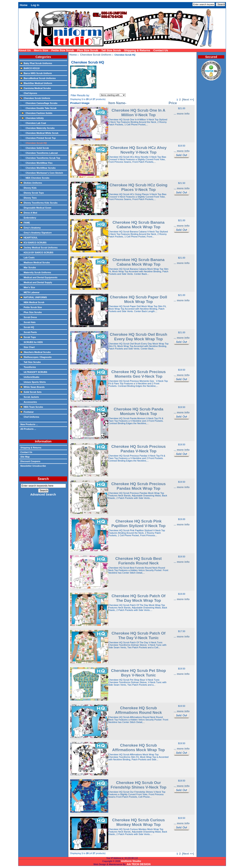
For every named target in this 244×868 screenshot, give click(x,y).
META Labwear (30, 292)
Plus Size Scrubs (31, 312)
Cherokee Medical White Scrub (39, 133)
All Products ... (28, 429)
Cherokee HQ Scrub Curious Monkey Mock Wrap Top (138, 822)
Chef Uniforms (30, 417)
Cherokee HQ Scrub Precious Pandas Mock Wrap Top (138, 486)
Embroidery (28, 217)
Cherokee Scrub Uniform (96, 55)
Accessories (29, 402)
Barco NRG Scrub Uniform (36, 73)
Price (173, 103)
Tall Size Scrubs (31, 362)
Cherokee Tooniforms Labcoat (39, 153)
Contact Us (161, 50)
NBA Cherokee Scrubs (35, 178)
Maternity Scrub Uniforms (36, 272)
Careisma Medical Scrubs (36, 88)
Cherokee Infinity (32, 118)
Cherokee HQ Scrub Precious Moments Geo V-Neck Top (138, 374)
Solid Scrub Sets (31, 392)
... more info (182, 114)
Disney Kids (29, 188)
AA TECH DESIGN (139, 864)
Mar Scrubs (28, 267)
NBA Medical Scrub (32, 302)
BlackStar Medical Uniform (36, 83)
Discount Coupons (30, 461)
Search (43, 479)
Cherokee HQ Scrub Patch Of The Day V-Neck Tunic (138, 635)
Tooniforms (28, 367)
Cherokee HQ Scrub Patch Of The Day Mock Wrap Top (138, 598)
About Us (25, 50)
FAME (25, 222)
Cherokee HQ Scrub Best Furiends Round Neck (138, 561)
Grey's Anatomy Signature (36, 232)
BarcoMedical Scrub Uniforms (38, 78)
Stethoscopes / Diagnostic (36, 357)
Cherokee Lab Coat (33, 123)
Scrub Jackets (30, 397)
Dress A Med (29, 212)
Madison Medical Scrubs (35, 262)
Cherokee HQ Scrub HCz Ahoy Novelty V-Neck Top (139, 150)
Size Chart (28, 347)
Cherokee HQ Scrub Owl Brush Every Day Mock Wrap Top (139, 337)
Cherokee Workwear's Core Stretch (42, 173)
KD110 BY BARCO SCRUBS (37, 252)
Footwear (27, 412)
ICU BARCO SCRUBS (33, 242)
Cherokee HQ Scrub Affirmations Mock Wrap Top (138, 748)
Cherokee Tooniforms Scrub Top (40, 158)
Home (24, 5)
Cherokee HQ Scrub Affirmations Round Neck (138, 710)
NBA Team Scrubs (32, 407)
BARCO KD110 (30, 68)
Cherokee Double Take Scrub (38, 108)
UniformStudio (30, 377)
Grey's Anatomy (31, 227)
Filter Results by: (80, 95)
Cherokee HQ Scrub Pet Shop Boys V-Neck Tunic (138, 673)
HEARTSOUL (29, 237)
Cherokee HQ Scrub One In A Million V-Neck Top (138, 113)
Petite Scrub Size (31, 307)
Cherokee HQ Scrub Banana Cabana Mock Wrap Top (139, 225)
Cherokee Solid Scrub (35, 148)
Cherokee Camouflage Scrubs (39, 103)
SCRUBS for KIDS (32, 342)
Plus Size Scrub (88, 50)
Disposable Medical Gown (36, 208)
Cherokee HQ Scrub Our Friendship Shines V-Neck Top (138, 785)
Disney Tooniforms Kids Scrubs (39, 203)
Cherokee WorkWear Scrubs (38, 168)
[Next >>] (188, 99)
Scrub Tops (28, 337)
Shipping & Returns (137, 50)
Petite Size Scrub (63, 50)
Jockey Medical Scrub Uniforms (39, 247)
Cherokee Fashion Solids (36, 113)
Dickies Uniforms (31, 183)
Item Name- (117, 103)
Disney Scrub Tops (32, 193)
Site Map (25, 457)
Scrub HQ (27, 327)
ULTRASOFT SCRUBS (34, 372)
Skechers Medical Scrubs (36, 352)
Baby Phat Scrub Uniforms (36, 63)
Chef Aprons (29, 93)
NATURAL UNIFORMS (34, 297)
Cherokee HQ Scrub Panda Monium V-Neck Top (138, 411)
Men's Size (41, 50)
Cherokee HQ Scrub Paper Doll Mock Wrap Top (138, 299)
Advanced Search (43, 494)
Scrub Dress (29, 317)
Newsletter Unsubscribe (33, 466)
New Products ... (29, 424)
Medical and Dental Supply (36, 282)
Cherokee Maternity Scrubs (38, 128)
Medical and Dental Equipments (39, 277)
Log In (35, 5)
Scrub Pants (29, 332)
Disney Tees (29, 198)
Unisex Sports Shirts (33, 382)
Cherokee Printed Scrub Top (38, 138)
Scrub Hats (28, 322)
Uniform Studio (131, 861)
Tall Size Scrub (111, 50)
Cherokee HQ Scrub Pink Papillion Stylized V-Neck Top (139, 523)
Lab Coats (27, 257)
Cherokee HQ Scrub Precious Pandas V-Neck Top (138, 449)
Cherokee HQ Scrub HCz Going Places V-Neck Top (139, 187)
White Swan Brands (33, 387)
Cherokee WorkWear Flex (36, 163)
